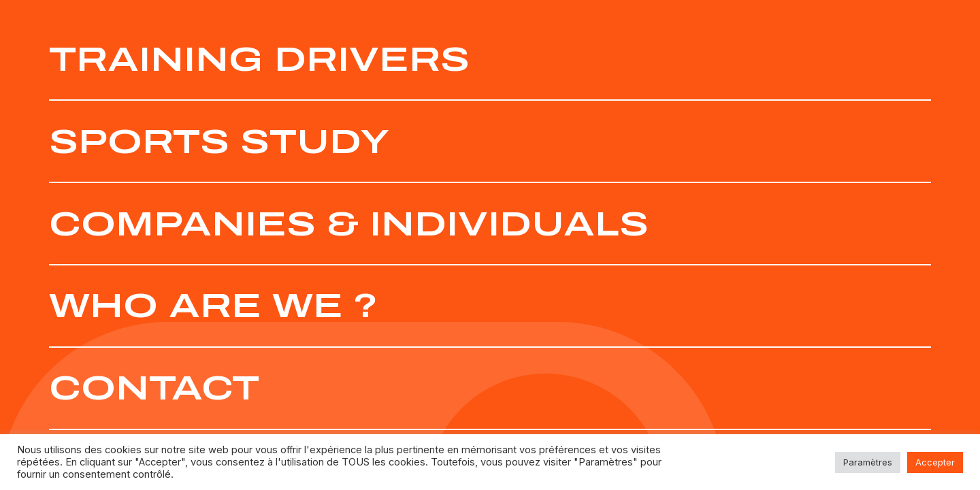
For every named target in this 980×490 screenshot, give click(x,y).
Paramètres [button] (868, 462)
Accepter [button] (935, 462)
